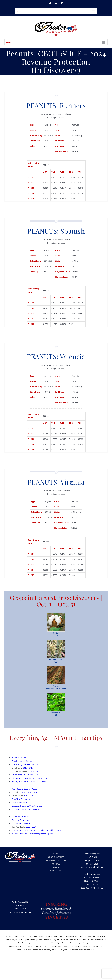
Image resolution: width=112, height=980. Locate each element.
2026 (25, 768)
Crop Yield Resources (21, 799)
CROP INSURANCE (56, 857)
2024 (35, 792)
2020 (28, 827)
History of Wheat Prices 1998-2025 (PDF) (29, 781)
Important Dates (19, 758)
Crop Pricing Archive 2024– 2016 (25, 775)
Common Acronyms (20, 817)
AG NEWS (56, 864)
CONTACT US (56, 871)
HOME (56, 854)
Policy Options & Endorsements (26, 809)
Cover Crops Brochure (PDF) (24, 830)
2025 (31, 768)
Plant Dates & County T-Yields (24, 789)
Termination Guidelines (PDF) (50, 830)
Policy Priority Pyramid (22, 823)
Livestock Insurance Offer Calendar (27, 806)
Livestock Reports (19, 802)
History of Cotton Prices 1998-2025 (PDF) (29, 778)
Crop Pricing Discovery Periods (25, 764)
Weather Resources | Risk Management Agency (32, 834)
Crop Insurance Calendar (22, 761)
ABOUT (56, 867)
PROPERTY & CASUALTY (56, 860)
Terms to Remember (21, 820)
